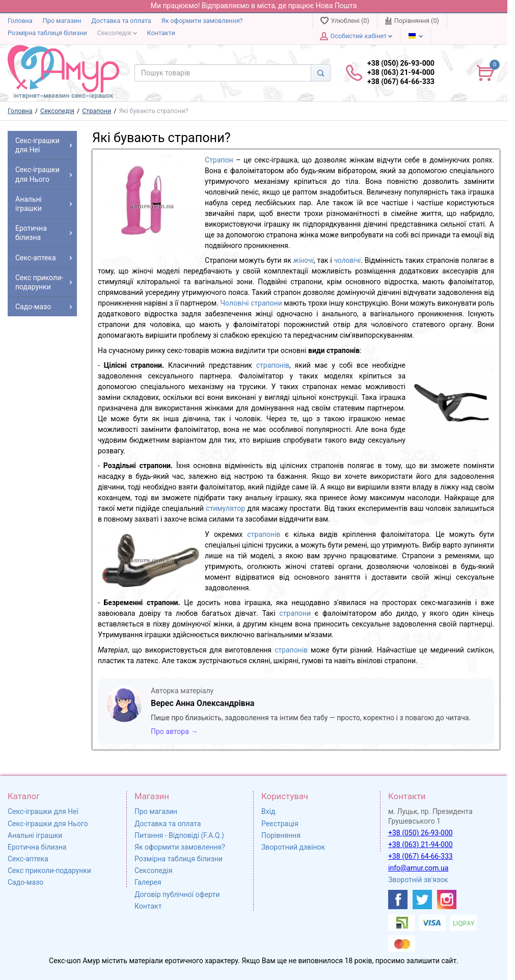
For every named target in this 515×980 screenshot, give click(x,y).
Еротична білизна (37, 847)
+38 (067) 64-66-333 (421, 856)
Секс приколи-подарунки (49, 870)
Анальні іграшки (35, 835)
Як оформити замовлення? (202, 21)
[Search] (321, 73)
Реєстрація (280, 824)
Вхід (268, 811)
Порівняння (281, 835)
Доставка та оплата (121, 21)
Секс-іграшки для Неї (43, 811)
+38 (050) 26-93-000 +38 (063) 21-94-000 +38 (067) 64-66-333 (401, 72)
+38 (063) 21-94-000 (421, 845)
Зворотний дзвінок (293, 847)
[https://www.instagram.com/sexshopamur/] (447, 900)
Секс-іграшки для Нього (48, 824)
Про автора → (174, 731)
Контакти (161, 33)
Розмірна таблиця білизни (47, 33)
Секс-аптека (28, 859)
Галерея (148, 882)
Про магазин (62, 21)
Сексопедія (117, 33)
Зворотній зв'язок (418, 880)
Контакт (148, 906)
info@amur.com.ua (418, 868)
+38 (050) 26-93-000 (421, 833)
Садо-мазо (25, 882)
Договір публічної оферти (177, 894)
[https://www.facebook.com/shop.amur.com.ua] (398, 900)
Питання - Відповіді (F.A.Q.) (179, 835)
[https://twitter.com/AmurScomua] (422, 900)
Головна (20, 21)
